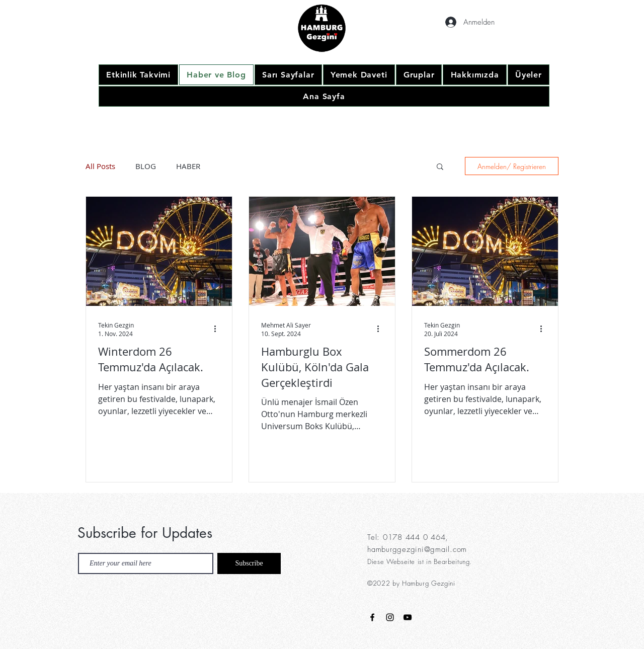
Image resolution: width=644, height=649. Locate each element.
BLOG (146, 166)
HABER (188, 166)
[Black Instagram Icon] (390, 617)
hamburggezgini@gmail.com (417, 549)
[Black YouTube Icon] (408, 617)
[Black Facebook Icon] (372, 617)
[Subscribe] (249, 563)
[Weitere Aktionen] (218, 329)
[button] (440, 167)
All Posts (100, 166)
